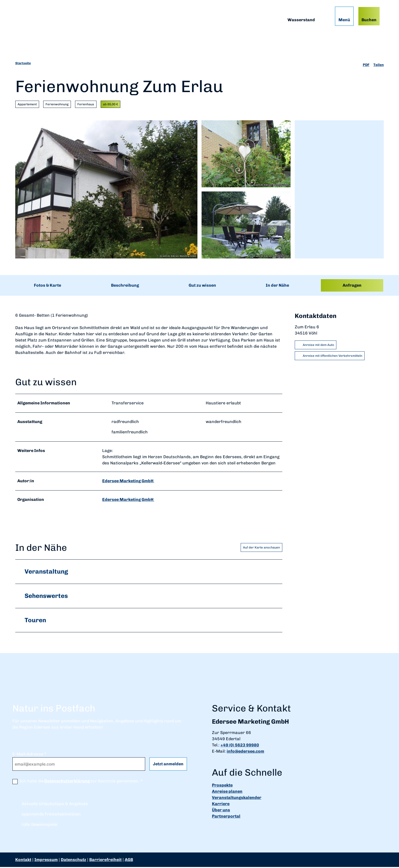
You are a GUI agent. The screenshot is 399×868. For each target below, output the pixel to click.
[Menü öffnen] (342, 18)
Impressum (46, 861)
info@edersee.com (245, 752)
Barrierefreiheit (105, 861)
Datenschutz (73, 861)
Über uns (221, 811)
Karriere (221, 805)
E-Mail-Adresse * (29, 755)
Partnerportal (226, 817)
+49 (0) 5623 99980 (240, 746)
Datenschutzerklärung (67, 782)
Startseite (23, 63)
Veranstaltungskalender (237, 799)
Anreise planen (227, 792)
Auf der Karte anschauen (261, 548)
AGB (129, 861)
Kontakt (23, 861)
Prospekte (222, 786)
